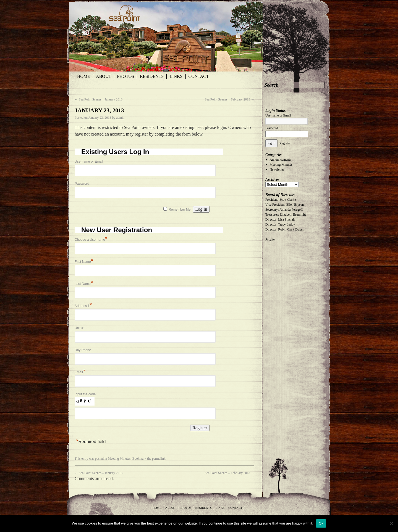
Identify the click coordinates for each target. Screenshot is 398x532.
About (104, 76)
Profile (270, 239)
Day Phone (83, 350)
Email (80, 372)
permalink (159, 459)
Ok (321, 523)
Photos (125, 76)
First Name (84, 262)
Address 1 (83, 306)
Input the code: (86, 394)
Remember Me (180, 210)
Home (84, 76)
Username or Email (89, 162)
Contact (199, 76)
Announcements (281, 160)
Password (82, 184)
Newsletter (277, 170)
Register (285, 143)
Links (176, 76)
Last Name (84, 284)
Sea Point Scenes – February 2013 (230, 99)
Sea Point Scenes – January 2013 (99, 99)
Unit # (79, 328)
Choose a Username (91, 240)
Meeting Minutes (119, 459)
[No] (391, 523)
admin (120, 118)
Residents (152, 76)
